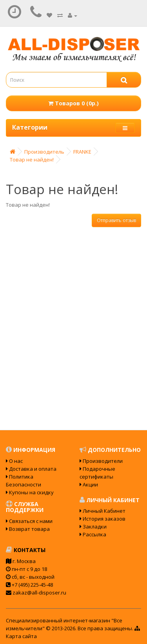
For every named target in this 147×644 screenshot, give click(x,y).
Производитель (44, 152)
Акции (89, 484)
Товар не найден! (32, 160)
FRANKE (82, 152)
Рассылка (93, 534)
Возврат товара (28, 529)
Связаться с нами (29, 521)
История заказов (103, 519)
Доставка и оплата (31, 469)
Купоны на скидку (30, 492)
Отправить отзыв (116, 220)
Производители (101, 461)
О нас (14, 461)
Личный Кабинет (103, 511)
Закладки (93, 527)
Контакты (26, 550)
